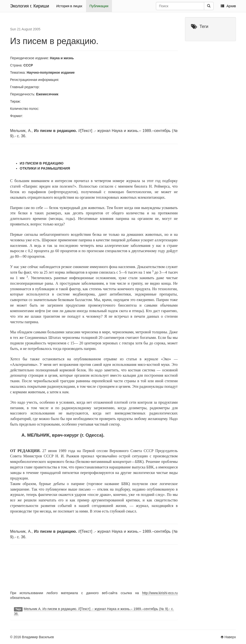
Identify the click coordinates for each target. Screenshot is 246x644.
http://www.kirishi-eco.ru (160, 593)
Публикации (99, 6)
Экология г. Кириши (30, 6)
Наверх (230, 637)
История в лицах (69, 6)
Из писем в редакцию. (54, 41)
